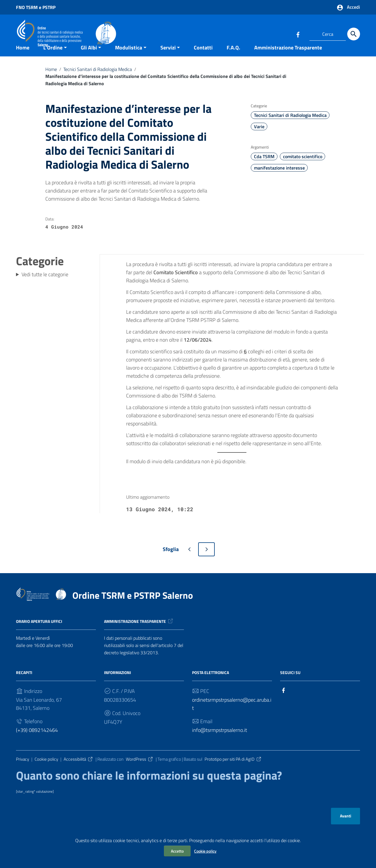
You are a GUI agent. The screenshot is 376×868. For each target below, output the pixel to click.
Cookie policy (205, 851)
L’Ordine (53, 56)
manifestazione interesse (279, 177)
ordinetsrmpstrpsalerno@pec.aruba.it (232, 713)
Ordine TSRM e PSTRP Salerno (133, 604)
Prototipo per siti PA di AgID (233, 768)
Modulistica (129, 56)
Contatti (203, 56)
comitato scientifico (303, 165)
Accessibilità (78, 768)
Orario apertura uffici (39, 630)
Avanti (346, 825)
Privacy (23, 768)
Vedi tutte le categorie (45, 283)
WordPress (140, 768)
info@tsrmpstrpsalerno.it (220, 739)
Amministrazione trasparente (139, 630)
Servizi (168, 56)
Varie (259, 136)
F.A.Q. (233, 56)
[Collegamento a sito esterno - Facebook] (298, 34)
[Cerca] (354, 34)
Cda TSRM (264, 165)
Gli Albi (89, 56)
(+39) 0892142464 (37, 739)
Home (23, 56)
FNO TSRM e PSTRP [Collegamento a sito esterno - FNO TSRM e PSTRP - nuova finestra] (36, 7)
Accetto (177, 851)
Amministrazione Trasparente (288, 56)
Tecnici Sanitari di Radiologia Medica (98, 78)
